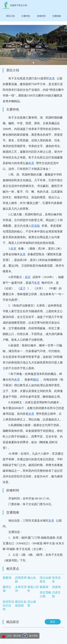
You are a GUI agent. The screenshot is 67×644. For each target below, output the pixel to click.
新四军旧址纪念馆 (8, 605)
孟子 (23, 288)
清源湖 (56, 587)
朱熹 (52, 78)
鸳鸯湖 (7, 578)
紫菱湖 (44, 587)
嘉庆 (28, 277)
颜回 (36, 380)
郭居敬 (36, 226)
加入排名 (33, 636)
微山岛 (32, 578)
